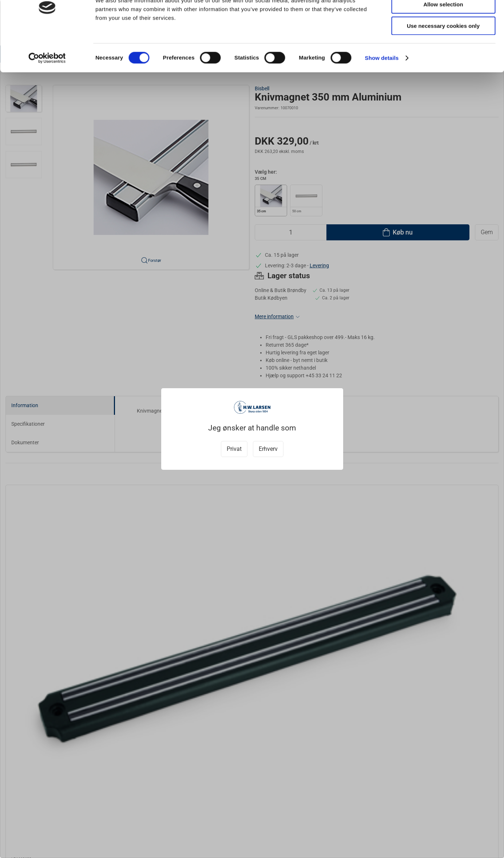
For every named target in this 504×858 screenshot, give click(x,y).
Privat (234, 449)
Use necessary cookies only (443, 61)
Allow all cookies (443, 18)
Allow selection (443, 40)
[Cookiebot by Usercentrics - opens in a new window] (47, 93)
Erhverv (268, 449)
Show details (382, 93)
